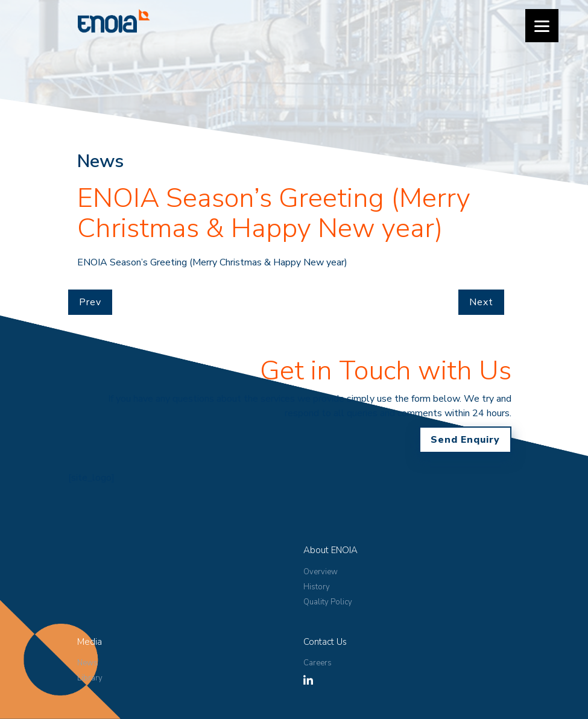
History (317, 587)
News (87, 663)
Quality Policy (328, 602)
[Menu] (542, 26)
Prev (90, 302)
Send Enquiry (465, 440)
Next (481, 302)
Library (90, 678)
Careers (318, 663)
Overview (321, 572)
